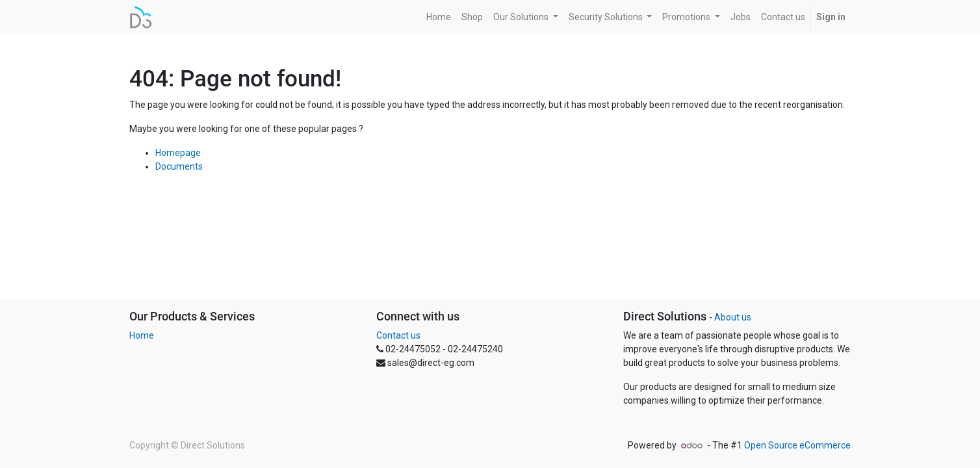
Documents (179, 166)
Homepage (178, 153)
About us (733, 317)
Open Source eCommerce (797, 445)
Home (142, 335)
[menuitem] (439, 17)
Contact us (398, 335)
